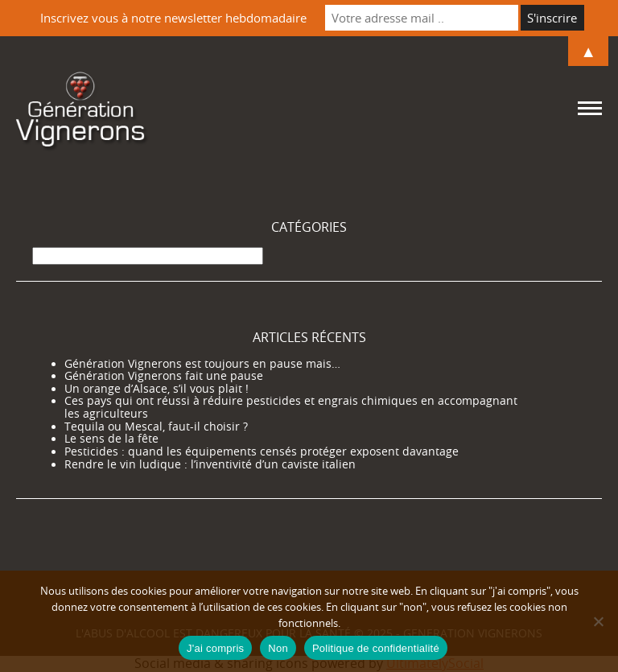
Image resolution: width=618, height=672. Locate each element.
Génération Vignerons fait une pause (164, 376)
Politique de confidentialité (376, 648)
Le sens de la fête (111, 439)
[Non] (598, 621)
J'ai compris (215, 648)
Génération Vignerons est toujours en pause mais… (202, 364)
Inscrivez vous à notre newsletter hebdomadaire (173, 18)
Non (278, 648)
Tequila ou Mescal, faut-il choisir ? (156, 427)
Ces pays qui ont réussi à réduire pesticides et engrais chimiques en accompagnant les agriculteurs (291, 407)
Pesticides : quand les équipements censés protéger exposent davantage (262, 451)
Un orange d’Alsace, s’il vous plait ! (157, 389)
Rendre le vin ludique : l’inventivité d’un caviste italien (210, 464)
